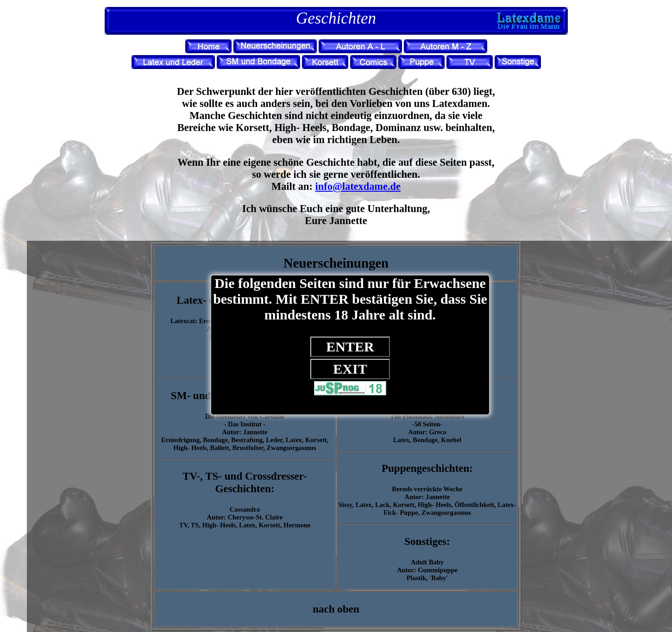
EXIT (350, 369)
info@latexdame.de (358, 186)
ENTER (350, 347)
